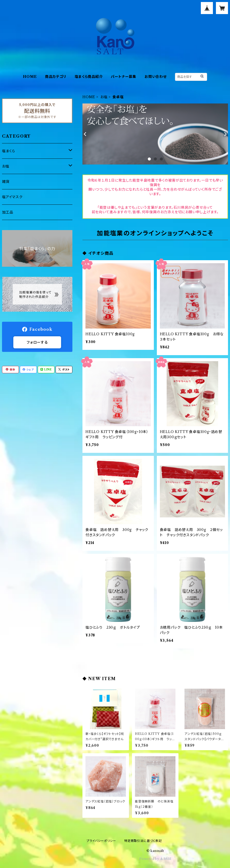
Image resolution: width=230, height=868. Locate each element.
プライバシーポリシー (101, 841)
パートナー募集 (124, 77)
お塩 (104, 97)
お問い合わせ (156, 77)
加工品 (8, 212)
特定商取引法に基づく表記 (143, 841)
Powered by (155, 859)
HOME (30, 77)
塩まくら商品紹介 (89, 77)
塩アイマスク (12, 197)
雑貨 (6, 182)
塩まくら (9, 151)
